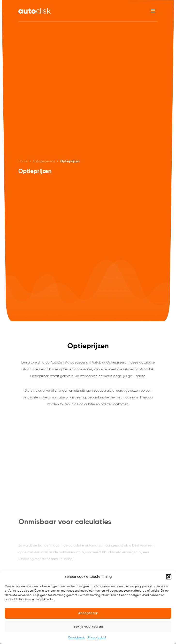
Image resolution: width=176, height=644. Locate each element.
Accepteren (88, 613)
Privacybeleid (97, 638)
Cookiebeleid (77, 638)
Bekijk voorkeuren (88, 627)
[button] (169, 577)
